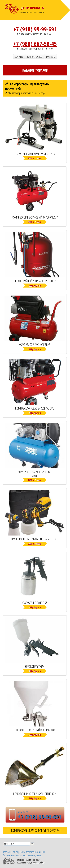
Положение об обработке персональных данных (24, 852)
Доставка (19, 57)
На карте (48, 34)
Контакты (51, 57)
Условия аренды (35, 57)
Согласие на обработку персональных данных (22, 855)
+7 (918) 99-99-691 (35, 29)
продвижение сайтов (36, 863)
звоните (23, 811)
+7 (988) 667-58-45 (35, 44)
